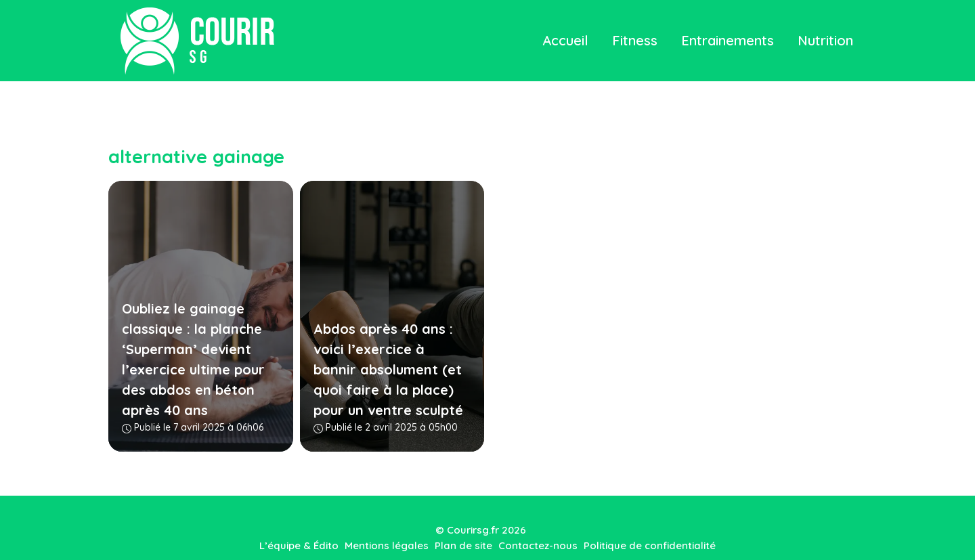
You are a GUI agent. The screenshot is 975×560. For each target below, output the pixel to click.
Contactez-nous (538, 545)
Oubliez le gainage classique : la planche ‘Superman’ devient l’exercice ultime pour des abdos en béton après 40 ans (193, 359)
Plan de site (463, 545)
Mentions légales (387, 545)
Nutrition (825, 40)
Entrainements (728, 40)
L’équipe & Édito (299, 545)
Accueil (565, 40)
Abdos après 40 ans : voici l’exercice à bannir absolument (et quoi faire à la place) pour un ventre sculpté (388, 369)
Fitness (635, 40)
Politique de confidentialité (650, 545)
